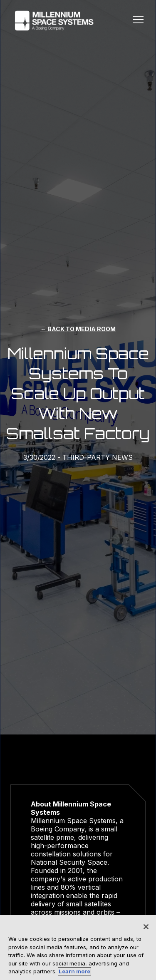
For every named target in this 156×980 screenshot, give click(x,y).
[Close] (146, 927)
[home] (52, 21)
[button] (138, 21)
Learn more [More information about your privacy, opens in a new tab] (74, 971)
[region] (78, 948)
